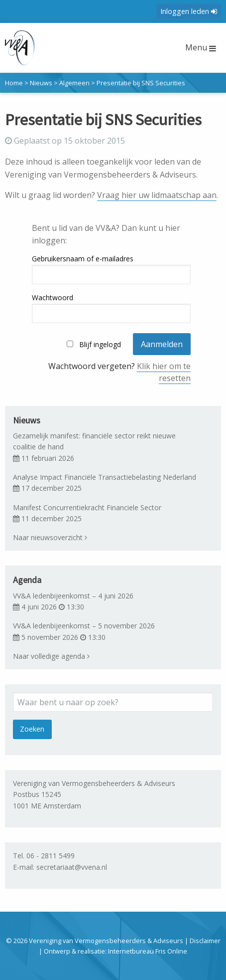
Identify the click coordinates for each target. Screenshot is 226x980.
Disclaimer (205, 941)
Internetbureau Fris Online (148, 951)
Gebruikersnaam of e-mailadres (83, 259)
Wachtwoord (53, 297)
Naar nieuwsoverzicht (50, 537)
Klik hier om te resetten (164, 372)
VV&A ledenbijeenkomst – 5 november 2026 (84, 626)
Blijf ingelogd (100, 344)
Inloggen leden (189, 11)
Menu (201, 47)
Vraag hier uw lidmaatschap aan (157, 195)
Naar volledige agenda (51, 656)
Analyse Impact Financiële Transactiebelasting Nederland (105, 477)
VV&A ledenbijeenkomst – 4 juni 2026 (73, 596)
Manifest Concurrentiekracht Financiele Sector (87, 507)
